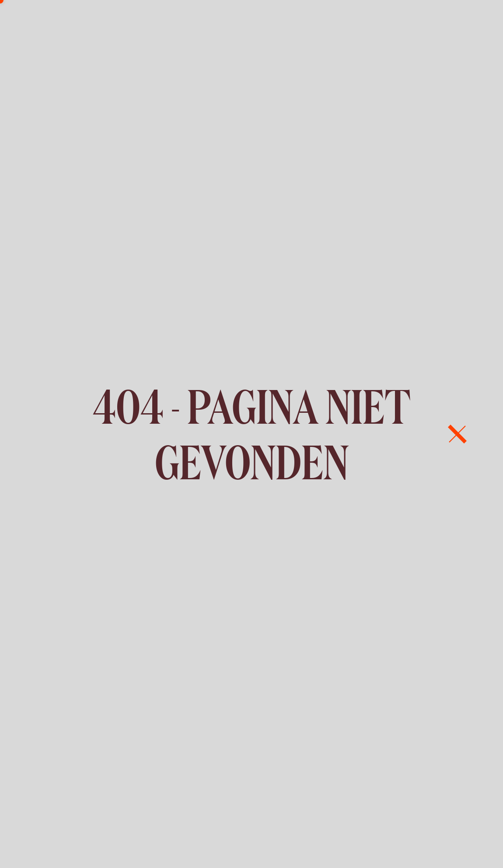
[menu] (457, 434)
